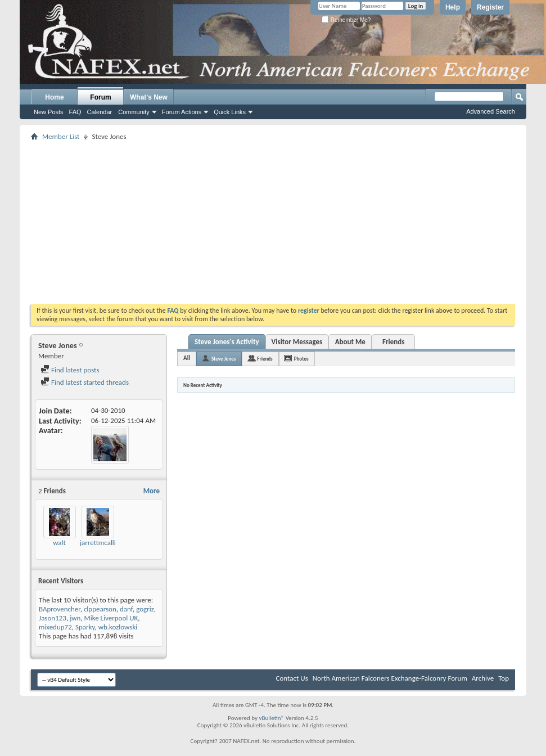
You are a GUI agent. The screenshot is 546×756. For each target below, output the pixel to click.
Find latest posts (70, 370)
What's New (149, 97)
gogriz (145, 609)
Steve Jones (224, 359)
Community (134, 112)
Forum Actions (182, 112)
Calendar (100, 112)
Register (490, 7)
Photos (301, 359)
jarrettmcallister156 (109, 543)
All (187, 358)
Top (504, 678)
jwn (75, 618)
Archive (483, 678)
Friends (393, 342)
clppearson (100, 609)
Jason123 (53, 618)
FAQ (75, 112)
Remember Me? (346, 20)
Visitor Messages (297, 342)
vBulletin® (271, 718)
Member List (61, 136)
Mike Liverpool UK (111, 618)
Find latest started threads (85, 382)
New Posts (49, 112)
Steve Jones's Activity (227, 342)
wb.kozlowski (118, 627)
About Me (350, 342)
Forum (100, 97)
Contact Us (292, 678)
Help (453, 7)
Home (54, 97)
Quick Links (230, 112)
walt (59, 543)
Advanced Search (491, 111)
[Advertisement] (273, 222)
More (152, 491)
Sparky (85, 627)
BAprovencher (60, 609)
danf (126, 609)
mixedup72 (55, 627)
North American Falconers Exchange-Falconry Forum (390, 678)
